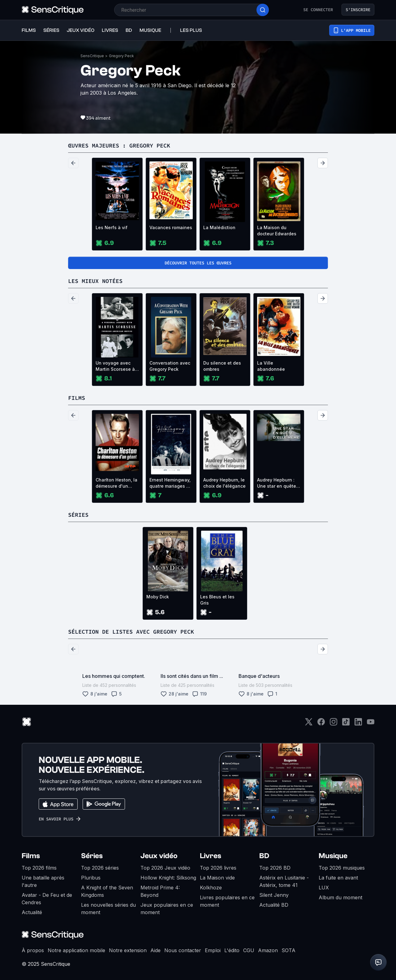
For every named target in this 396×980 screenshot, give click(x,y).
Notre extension (128, 950)
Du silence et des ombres (222, 366)
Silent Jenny (274, 895)
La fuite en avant (338, 878)
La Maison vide (217, 878)
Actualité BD (274, 905)
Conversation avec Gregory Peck (170, 366)
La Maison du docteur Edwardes (277, 231)
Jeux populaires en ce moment (167, 909)
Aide (155, 950)
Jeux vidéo (159, 856)
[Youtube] (371, 724)
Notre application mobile (76, 950)
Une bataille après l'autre (43, 881)
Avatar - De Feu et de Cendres (47, 899)
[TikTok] (346, 724)
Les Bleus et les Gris (217, 600)
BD (264, 856)
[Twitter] (309, 724)
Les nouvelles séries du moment (108, 909)
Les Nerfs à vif (112, 227)
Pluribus (91, 878)
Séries (92, 856)
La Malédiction (219, 227)
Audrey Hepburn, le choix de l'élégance (224, 483)
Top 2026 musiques (342, 868)
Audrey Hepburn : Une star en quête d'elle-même (277, 483)
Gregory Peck (121, 56)
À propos (33, 950)
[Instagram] (334, 724)
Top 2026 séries (100, 868)
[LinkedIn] (358, 724)
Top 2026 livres (218, 868)
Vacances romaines (171, 227)
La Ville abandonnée (271, 366)
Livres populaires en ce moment (227, 901)
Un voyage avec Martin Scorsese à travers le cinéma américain (115, 366)
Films (31, 856)
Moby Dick (158, 597)
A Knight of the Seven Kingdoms (107, 891)
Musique (333, 856)
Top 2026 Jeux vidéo (165, 868)
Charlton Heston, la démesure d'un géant (116, 483)
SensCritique (92, 56)
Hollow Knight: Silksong (168, 878)
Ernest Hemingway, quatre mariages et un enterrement (170, 483)
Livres (211, 856)
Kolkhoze (211, 888)
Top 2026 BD (275, 868)
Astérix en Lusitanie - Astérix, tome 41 (284, 881)
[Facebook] (321, 724)
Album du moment (340, 897)
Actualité (32, 912)
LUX (324, 888)
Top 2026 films (39, 868)
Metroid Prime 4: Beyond (160, 891)
